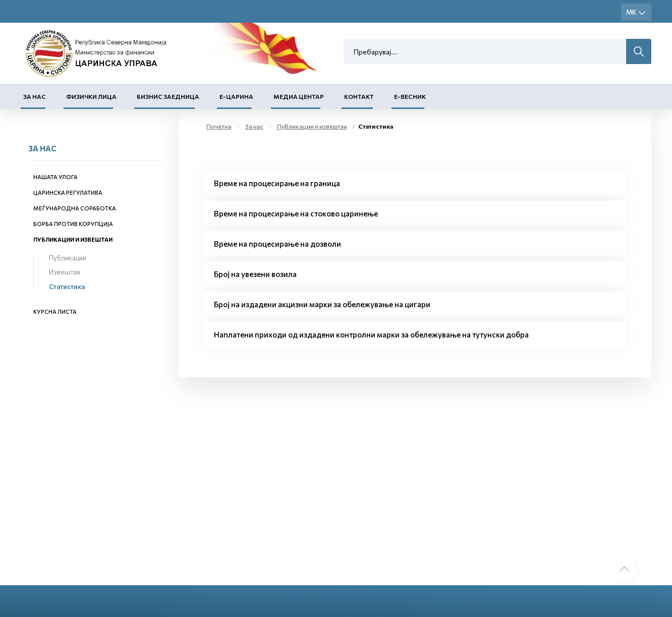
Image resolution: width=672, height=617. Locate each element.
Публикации (68, 258)
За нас (35, 96)
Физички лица (91, 96)
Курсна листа (55, 312)
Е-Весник (410, 96)
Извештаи (65, 272)
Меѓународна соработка (75, 208)
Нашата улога (55, 177)
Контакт (359, 96)
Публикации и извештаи (73, 239)
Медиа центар (299, 96)
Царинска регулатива (68, 192)
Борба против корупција (73, 224)
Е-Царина (236, 96)
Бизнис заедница (168, 96)
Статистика (67, 287)
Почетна (219, 126)
